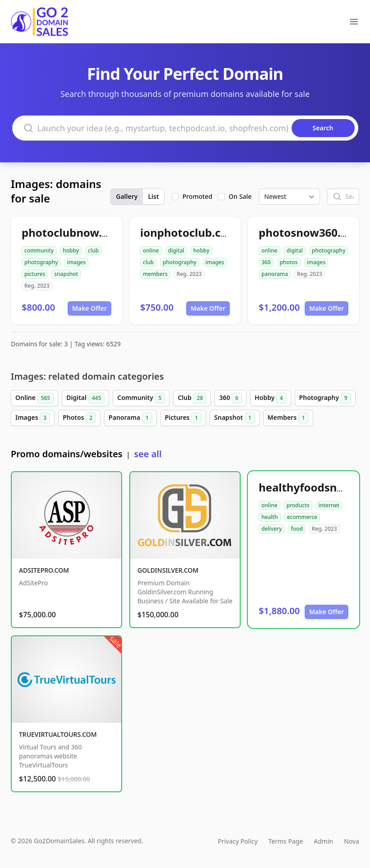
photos (289, 262)
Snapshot (234, 418)
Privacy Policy (238, 841)
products (298, 505)
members (155, 274)
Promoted (198, 196)
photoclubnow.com (73, 232)
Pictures (183, 418)
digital (176, 250)
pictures (35, 274)
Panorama (130, 418)
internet (329, 505)
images (77, 262)
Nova (352, 841)
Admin (323, 841)
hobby (71, 250)
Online (34, 398)
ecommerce (302, 517)
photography (41, 262)
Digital (85, 398)
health (270, 517)
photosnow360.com (311, 232)
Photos (79, 418)
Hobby (271, 398)
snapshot (66, 274)
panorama (275, 274)
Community (141, 398)
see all (148, 454)
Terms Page (286, 841)
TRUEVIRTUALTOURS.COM (58, 734)
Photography (325, 398)
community (39, 250)
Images (33, 418)
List (153, 196)
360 (266, 262)
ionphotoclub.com (189, 232)
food (297, 529)
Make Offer (89, 308)
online (151, 250)
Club (192, 398)
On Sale (240, 196)
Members (288, 418)
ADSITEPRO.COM (44, 570)
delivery (272, 529)
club (93, 250)
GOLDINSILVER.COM (168, 570)
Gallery (127, 196)
